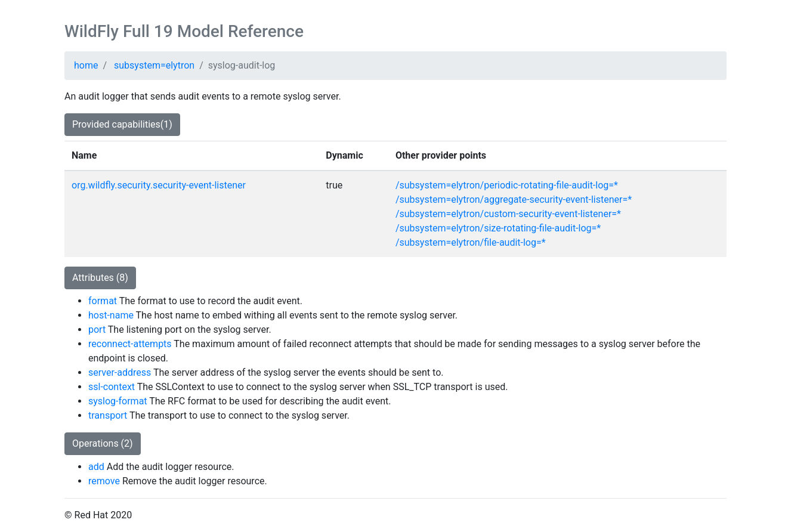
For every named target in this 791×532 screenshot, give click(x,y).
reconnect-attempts (130, 344)
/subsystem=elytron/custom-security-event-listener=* (508, 214)
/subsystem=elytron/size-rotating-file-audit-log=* (498, 228)
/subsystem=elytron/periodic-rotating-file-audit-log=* (507, 185)
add (96, 467)
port (97, 330)
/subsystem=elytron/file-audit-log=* (471, 242)
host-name (111, 315)
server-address (120, 372)
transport (108, 415)
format (103, 301)
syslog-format (118, 401)
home (86, 65)
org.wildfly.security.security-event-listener (159, 185)
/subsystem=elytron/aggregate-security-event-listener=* (514, 199)
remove (104, 481)
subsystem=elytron (154, 65)
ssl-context (112, 387)
